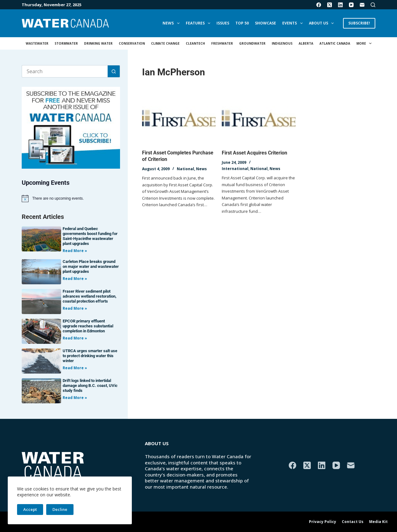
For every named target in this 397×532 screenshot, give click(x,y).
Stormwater (66, 43)
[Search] (373, 5)
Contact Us (353, 522)
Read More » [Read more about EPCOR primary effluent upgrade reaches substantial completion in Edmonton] (75, 338)
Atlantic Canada (335, 43)
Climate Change (165, 43)
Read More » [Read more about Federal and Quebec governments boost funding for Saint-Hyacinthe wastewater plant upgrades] (75, 251)
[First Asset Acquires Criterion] (259, 120)
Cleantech (195, 43)
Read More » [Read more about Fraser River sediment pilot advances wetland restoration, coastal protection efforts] (75, 308)
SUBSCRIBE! (359, 23)
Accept (30, 509)
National (185, 169)
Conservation (132, 43)
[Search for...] (65, 71)
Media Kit (378, 522)
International (235, 169)
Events (294, 23)
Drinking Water (98, 43)
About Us (323, 23)
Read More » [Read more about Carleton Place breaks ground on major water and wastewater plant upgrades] (75, 279)
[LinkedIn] (340, 5)
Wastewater (37, 43)
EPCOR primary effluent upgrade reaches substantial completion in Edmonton (88, 326)
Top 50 (242, 23)
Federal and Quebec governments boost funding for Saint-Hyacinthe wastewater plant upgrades (90, 236)
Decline (60, 509)
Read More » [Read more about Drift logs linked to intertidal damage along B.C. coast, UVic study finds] (75, 398)
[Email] (362, 5)
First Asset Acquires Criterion (254, 154)
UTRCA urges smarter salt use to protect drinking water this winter (90, 356)
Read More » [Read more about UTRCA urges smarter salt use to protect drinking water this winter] (75, 368)
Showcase (265, 23)
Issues (223, 23)
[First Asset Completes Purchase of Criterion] (179, 119)
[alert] (71, 198)
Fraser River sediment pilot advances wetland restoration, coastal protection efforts (89, 296)
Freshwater (222, 43)
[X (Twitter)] (330, 5)
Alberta (306, 43)
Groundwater (252, 43)
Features (199, 23)
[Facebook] (319, 5)
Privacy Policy (323, 522)
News (172, 23)
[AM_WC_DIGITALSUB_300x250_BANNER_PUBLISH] (71, 127)
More (365, 43)
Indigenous (282, 43)
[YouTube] (351, 5)
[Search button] (114, 71)
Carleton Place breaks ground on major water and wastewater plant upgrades (91, 266)
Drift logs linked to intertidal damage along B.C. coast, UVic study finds (90, 386)
